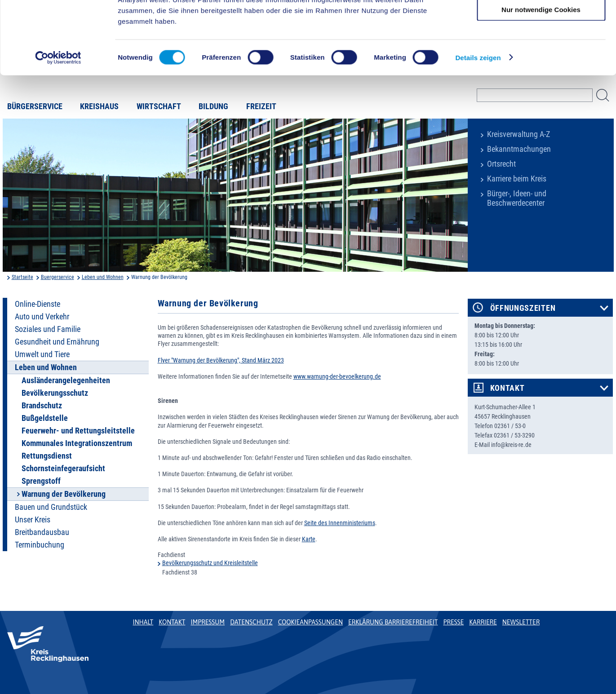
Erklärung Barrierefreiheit (393, 622)
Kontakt (507, 388)
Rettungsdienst (47, 456)
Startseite (22, 277)
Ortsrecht (501, 164)
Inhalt (143, 622)
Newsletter (521, 622)
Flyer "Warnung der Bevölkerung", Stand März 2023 (221, 360)
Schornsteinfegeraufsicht (63, 469)
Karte (309, 539)
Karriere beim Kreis (517, 179)
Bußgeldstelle (45, 418)
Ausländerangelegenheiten (66, 380)
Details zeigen (478, 123)
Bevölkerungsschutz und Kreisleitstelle (210, 563)
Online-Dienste (38, 304)
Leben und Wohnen (103, 277)
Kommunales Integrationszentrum (77, 443)
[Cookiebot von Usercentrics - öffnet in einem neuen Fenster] (58, 123)
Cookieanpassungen (310, 622)
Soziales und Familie (48, 329)
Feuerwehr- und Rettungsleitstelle (78, 431)
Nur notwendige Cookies (541, 75)
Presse (453, 622)
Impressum (208, 622)
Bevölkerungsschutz (55, 393)
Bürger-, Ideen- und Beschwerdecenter (517, 198)
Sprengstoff (41, 481)
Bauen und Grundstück (51, 507)
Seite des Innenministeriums (340, 523)
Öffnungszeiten (523, 308)
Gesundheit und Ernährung (57, 342)
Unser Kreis (33, 520)
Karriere (483, 622)
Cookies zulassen (541, 22)
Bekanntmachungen (519, 149)
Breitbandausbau (42, 532)
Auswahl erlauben (541, 49)
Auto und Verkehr (42, 317)
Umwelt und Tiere (42, 354)
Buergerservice (58, 277)
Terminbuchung (40, 545)
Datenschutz (251, 622)
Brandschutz (42, 406)
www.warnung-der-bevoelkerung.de (337, 376)
